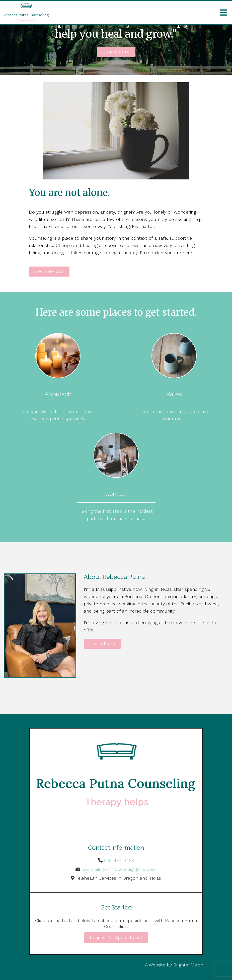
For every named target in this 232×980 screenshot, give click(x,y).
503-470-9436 (119, 860)
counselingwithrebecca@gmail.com (119, 869)
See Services (49, 271)
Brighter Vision (188, 965)
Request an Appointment (116, 938)
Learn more (116, 52)
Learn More (102, 644)
